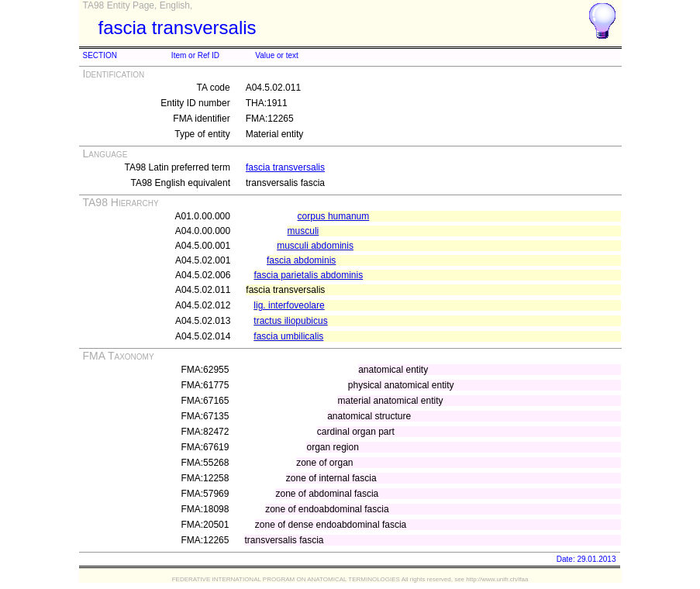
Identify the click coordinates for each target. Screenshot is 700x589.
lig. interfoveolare (289, 305)
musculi (303, 231)
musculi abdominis (315, 246)
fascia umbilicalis (288, 336)
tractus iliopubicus (290, 321)
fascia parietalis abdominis (308, 275)
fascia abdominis (301, 260)
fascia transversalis (285, 167)
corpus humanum (334, 216)
